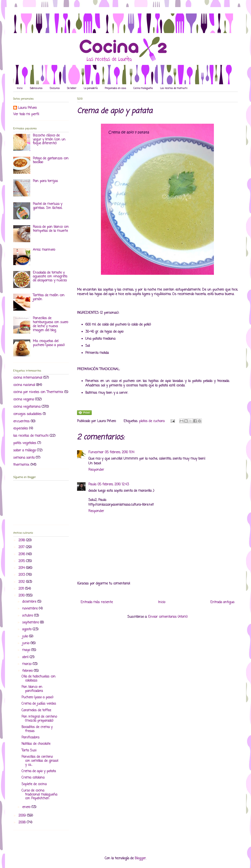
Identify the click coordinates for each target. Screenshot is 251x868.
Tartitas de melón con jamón (49, 297)
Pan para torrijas (45, 181)
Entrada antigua (222, 602)
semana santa (24, 458)
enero (27, 807)
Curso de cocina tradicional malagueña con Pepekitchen (39, 795)
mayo (27, 650)
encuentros (21, 421)
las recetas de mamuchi (31, 436)
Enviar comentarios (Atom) (168, 617)
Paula (92, 485)
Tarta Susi (29, 751)
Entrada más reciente (97, 602)
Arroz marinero (44, 250)
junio (26, 643)
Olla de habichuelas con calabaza (39, 679)
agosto (27, 629)
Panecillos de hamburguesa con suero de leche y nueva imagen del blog (50, 324)
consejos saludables (27, 414)
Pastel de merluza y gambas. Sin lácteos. (48, 206)
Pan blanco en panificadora (32, 689)
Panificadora (30, 738)
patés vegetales (25, 443)
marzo (27, 664)
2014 (22, 568)
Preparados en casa (115, 88)
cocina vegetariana (27, 407)
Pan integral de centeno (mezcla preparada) (39, 719)
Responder (96, 470)
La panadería (91, 88)
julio (26, 637)
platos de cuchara (152, 421)
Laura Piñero (27, 108)
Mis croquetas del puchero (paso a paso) (49, 343)
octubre (28, 616)
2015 (22, 561)
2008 (23, 823)
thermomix (21, 465)
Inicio (20, 88)
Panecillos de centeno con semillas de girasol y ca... (40, 761)
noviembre (30, 609)
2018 (22, 540)
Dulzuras (55, 88)
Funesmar (96, 452)
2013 (22, 575)
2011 (22, 589)
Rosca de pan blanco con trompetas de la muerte (51, 229)
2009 (23, 816)
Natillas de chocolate (36, 744)
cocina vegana (24, 400)
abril (26, 657)
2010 (22, 596)
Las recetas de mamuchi (174, 88)
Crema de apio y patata (39, 771)
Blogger (140, 858)
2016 (22, 554)
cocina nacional (24, 385)
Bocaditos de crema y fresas (37, 729)
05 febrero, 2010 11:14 (120, 452)
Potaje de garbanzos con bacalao (51, 161)
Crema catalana (33, 778)
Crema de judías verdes (39, 704)
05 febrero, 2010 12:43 (113, 485)
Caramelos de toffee (36, 710)
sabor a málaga (24, 451)
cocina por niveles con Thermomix (38, 392)
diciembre (30, 602)
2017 (22, 547)
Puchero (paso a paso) (37, 697)
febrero (28, 671)
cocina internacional (28, 378)
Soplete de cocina (34, 784)
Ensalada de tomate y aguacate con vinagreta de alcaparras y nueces (50, 277)
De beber (72, 88)
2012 (22, 582)
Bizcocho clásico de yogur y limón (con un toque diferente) (49, 140)
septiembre (31, 623)
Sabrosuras (36, 88)
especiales (21, 429)
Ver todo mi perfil (26, 114)
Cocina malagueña (143, 88)
